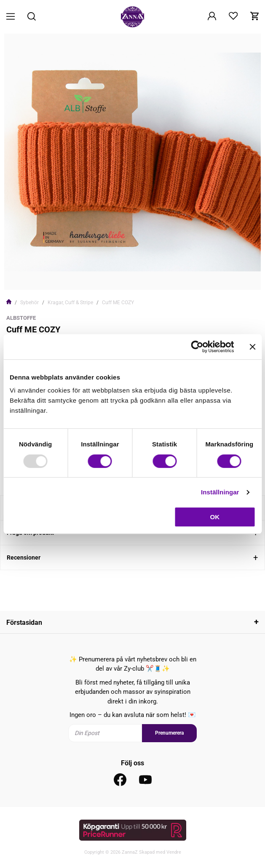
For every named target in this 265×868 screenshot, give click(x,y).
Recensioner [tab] (24, 557)
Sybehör (29, 303)
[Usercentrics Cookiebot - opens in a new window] (197, 347)
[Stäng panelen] (252, 347)
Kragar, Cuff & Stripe (70, 303)
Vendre (174, 852)
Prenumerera (169, 733)
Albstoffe (21, 318)
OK (215, 517)
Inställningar (220, 492)
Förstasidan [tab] (24, 622)
